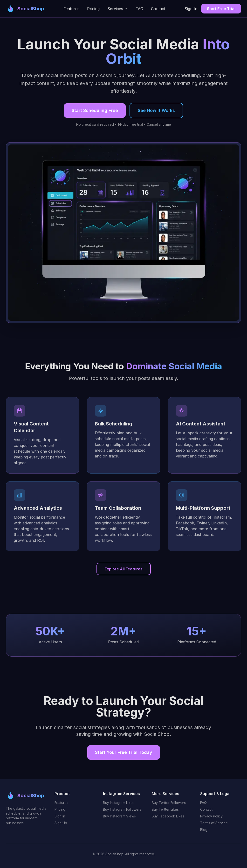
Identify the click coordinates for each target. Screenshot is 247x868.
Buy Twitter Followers (169, 803)
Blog (204, 830)
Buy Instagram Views (119, 816)
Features (71, 9)
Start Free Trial (221, 9)
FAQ (139, 9)
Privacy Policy (211, 816)
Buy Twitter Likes (165, 809)
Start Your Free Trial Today (124, 752)
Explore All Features (124, 569)
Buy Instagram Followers (122, 809)
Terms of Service (214, 823)
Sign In (191, 9)
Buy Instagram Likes (119, 803)
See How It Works (156, 110)
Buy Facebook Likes (168, 816)
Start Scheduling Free (95, 110)
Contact (158, 9)
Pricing (93, 9)
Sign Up (61, 823)
